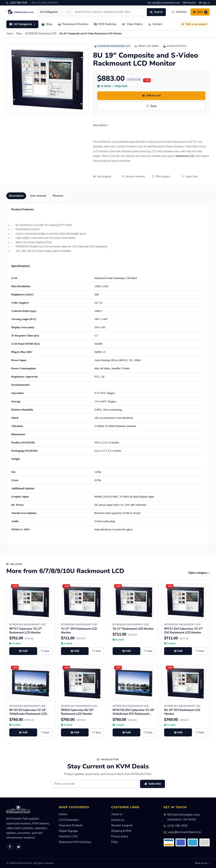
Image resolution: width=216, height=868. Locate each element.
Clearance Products (71, 825)
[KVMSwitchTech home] (20, 12)
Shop (19, 34)
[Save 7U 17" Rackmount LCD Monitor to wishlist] (148, 651)
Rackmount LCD (185, 156)
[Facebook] (10, 847)
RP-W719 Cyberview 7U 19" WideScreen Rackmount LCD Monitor (28, 714)
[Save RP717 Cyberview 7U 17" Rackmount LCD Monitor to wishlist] (45, 651)
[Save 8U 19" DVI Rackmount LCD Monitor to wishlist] (200, 732)
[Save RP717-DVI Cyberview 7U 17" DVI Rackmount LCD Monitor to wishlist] (200, 651)
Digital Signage (68, 831)
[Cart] (200, 12)
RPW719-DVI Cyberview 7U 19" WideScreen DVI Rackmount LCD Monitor (134, 714)
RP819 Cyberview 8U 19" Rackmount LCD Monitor (77, 712)
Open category (199, 573)
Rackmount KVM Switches (75, 842)
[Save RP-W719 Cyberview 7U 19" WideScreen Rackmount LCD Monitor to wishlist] (45, 732)
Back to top (202, 863)
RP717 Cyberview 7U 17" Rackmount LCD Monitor (26, 631)
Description (16, 196)
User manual (38, 196)
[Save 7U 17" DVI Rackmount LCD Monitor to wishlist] (97, 651)
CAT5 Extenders (69, 820)
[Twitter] (19, 847)
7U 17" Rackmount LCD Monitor (133, 629)
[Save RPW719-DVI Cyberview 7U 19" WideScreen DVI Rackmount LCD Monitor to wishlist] (148, 732)
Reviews (58, 196)
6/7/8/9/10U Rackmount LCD (41, 34)
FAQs (115, 842)
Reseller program (122, 825)
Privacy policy (120, 836)
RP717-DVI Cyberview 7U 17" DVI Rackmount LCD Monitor (184, 631)
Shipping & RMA (121, 831)
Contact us (118, 820)
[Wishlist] (179, 12)
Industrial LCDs (68, 836)
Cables (63, 814)
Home (10, 34)
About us (117, 814)
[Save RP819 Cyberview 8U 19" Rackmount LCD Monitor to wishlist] (97, 732)
